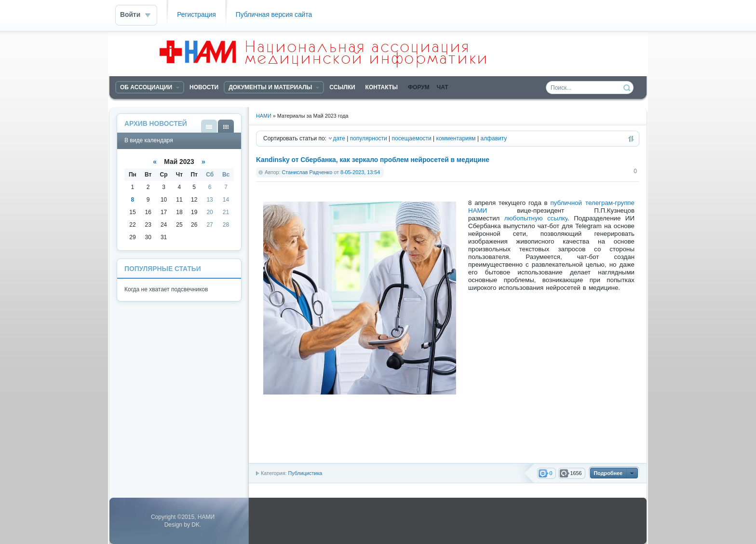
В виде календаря (226, 126)
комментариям (456, 138)
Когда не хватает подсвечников (166, 289)
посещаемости (412, 138)
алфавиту (493, 138)
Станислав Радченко (307, 172)
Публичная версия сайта (274, 15)
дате (339, 138)
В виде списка (209, 126)
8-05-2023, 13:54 (360, 172)
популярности (369, 138)
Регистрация (196, 15)
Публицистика (305, 473)
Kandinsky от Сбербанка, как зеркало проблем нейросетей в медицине (373, 160)
